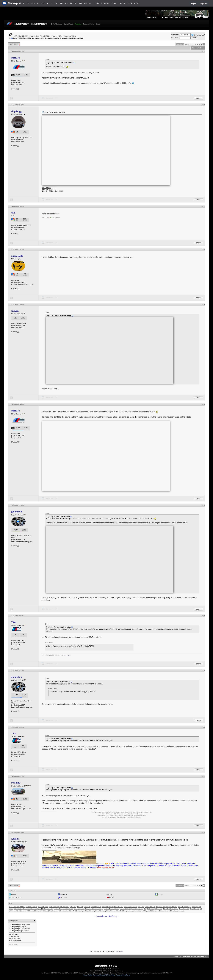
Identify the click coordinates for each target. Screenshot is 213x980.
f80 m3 (165, 909)
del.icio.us (64, 897)
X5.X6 (114, 3)
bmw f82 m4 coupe (30, 909)
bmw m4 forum (125, 909)
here (95, 808)
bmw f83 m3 (49, 909)
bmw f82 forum (150, 907)
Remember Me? (198, 35)
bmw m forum (68, 909)
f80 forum (150, 909)
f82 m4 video (111, 911)
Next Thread (113, 916)
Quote (199, 98)
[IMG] (11, 938)
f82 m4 (71, 911)
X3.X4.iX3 (105, 3)
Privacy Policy (87, 975)
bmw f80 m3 (119, 907)
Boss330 (16, 58)
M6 (80, 3)
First (187, 44)
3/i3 (33, 3)
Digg (111, 894)
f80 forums (158, 909)
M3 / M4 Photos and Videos (67, 36)
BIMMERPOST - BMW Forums (193, 956)
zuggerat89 (17, 256)
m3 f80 (144, 911)
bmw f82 (141, 907)
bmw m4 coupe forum (111, 909)
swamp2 (16, 783)
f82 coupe (22, 911)
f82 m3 (45, 911)
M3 (66, 3)
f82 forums (38, 911)
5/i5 (42, 3)
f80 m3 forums (184, 909)
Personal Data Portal (123, 975)
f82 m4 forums (100, 911)
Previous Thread (101, 916)
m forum (130, 911)
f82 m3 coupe (53, 911)
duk (13, 213)
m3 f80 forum (152, 911)
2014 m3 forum (32, 907)
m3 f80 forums (163, 911)
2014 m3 (22, 907)
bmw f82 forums (162, 907)
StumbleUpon (16, 897)
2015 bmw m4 (64, 907)
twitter (14, 894)
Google (160, 894)
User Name (175, 35)
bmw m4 (88, 909)
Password (175, 37)
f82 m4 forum (90, 911)
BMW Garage (57, 24)
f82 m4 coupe (79, 911)
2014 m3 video (43, 907)
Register (203, 4)
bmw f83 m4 (58, 909)
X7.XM (123, 3)
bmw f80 (87, 907)
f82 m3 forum (63, 911)
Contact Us (178, 956)
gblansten (17, 512)
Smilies (11, 936)
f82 (17, 911)
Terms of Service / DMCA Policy (104, 975)
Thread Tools (197, 48)
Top (206, 956)
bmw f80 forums (108, 907)
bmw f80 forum (96, 907)
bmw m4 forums (137, 909)
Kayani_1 (16, 839)
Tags (10, 903)
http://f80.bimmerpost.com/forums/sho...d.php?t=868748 (66, 78)
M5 (76, 3)
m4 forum (172, 911)
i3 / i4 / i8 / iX (133, 3)
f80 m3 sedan (194, 909)
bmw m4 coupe (97, 909)
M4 (71, 3)
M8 (85, 3)
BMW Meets (68, 24)
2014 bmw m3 (14, 907)
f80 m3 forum (173, 909)
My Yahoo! (113, 897)
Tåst (14, 622)
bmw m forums (79, 909)
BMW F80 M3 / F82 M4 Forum (46, 36)
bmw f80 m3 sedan (130, 907)
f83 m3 (118, 911)
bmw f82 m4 (18, 909)
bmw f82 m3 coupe (185, 907)
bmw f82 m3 (173, 907)
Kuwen (15, 311)
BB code (12, 934)
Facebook (64, 894)
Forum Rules (13, 944)
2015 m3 (73, 907)
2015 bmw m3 (54, 907)
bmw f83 (40, 909)
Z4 (90, 3)
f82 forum (30, 911)
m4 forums (180, 911)
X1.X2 (97, 3)
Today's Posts (88, 24)
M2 (61, 3)
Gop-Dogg (16, 111)
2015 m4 (80, 907)
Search (98, 24)
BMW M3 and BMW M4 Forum (24, 36)
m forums (137, 911)
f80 (145, 909)
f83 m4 (124, 911)
